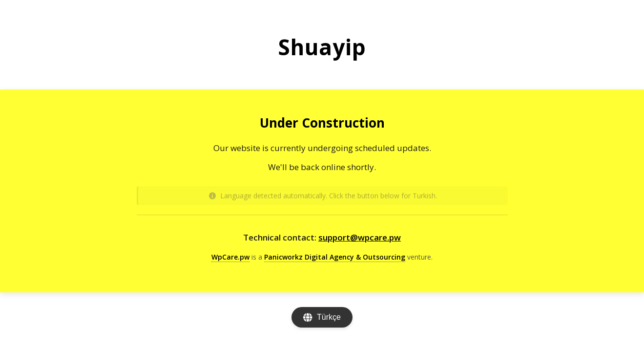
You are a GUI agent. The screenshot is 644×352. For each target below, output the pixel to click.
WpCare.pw (230, 257)
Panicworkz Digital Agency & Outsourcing (335, 257)
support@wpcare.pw (360, 237)
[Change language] (322, 317)
